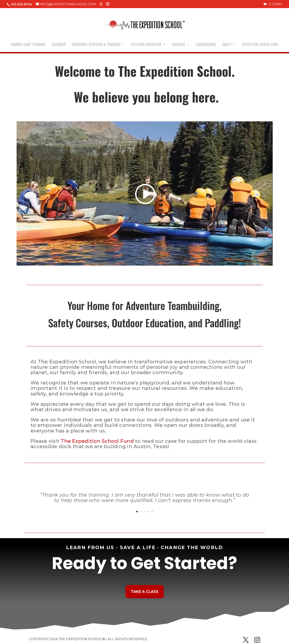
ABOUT (227, 45)
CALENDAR (59, 45)
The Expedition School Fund (97, 441)
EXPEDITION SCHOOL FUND (260, 45)
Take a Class (145, 592)
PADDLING (178, 45)
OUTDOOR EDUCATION (146, 45)
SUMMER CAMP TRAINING (28, 45)
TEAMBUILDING (206, 45)
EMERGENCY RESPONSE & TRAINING (96, 45)
